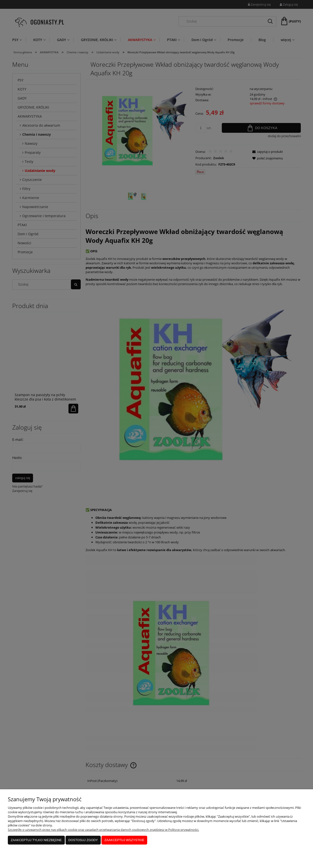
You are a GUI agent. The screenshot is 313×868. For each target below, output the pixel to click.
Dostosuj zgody (83, 840)
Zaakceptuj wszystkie (124, 840)
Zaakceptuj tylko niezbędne (36, 840)
